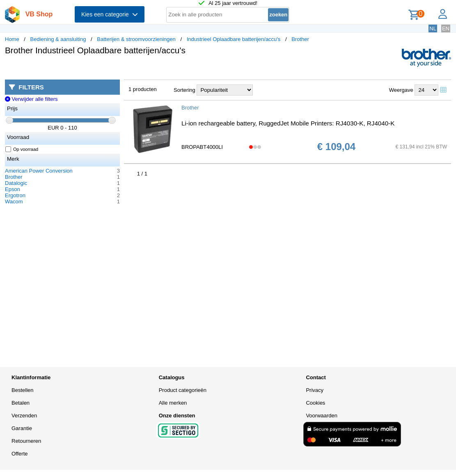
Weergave (401, 90)
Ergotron (15, 195)
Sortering (184, 90)
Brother (300, 39)
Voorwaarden (322, 416)
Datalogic (16, 183)
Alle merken (173, 403)
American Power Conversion (39, 171)
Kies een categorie (110, 14)
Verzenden (24, 416)
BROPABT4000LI (202, 147)
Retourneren (26, 441)
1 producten (143, 89)
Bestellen (22, 390)
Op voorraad (22, 149)
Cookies (315, 403)
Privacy (315, 390)
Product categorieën (183, 390)
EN (446, 28)
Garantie (22, 428)
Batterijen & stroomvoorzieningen (136, 39)
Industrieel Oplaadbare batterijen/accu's (234, 39)
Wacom (14, 202)
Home (12, 39)
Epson (13, 189)
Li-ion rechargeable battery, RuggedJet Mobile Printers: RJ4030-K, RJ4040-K (288, 123)
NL (433, 28)
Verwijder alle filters (31, 99)
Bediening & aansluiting (58, 39)
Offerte (20, 454)
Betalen (21, 403)
